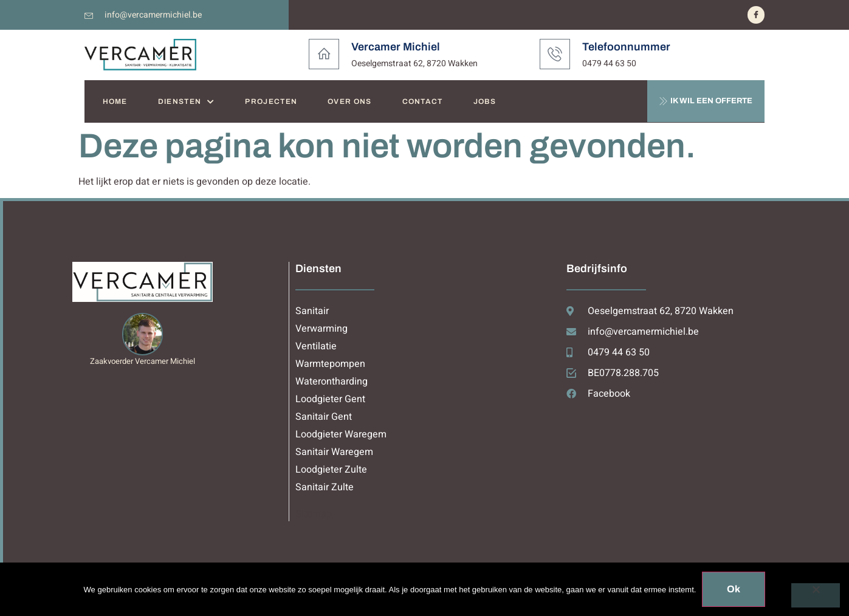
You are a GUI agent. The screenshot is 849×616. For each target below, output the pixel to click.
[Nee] (816, 595)
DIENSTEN (187, 102)
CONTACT (423, 101)
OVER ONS (349, 101)
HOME (115, 101)
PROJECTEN (271, 101)
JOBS (485, 101)
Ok (734, 589)
